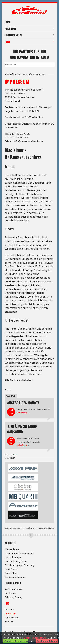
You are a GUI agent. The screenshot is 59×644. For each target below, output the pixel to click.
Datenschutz (11, 617)
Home (8, 22)
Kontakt (9, 621)
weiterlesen (22, 413)
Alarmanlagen (12, 549)
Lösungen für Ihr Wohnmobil (19, 553)
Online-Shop (11, 573)
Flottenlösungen (13, 557)
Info (29, 42)
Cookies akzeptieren (16, 641)
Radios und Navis (14, 589)
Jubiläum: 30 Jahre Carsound (22, 429)
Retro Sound (11, 569)
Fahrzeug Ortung (13, 597)
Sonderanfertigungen (15, 577)
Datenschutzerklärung (46, 528)
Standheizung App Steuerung (20, 565)
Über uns (21, 528)
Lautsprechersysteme (16, 561)
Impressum (11, 614)
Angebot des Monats (23, 403)
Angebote (29, 29)
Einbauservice (29, 35)
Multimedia (10, 593)
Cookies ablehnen (47, 641)
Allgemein (11, 396)
